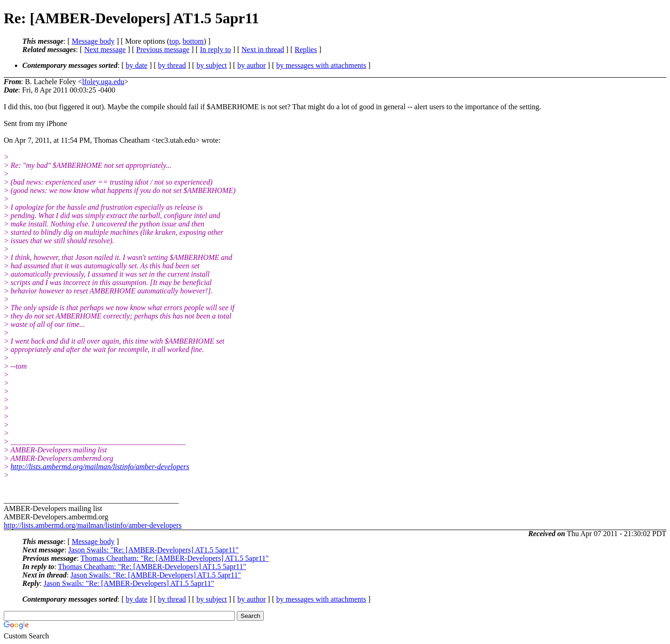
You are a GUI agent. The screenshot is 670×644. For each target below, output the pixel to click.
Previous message (163, 50)
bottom (193, 41)
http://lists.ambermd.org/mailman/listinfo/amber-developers (100, 467)
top (174, 41)
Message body (93, 41)
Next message (105, 50)
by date (137, 65)
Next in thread (263, 50)
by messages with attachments (321, 65)
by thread (172, 65)
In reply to (216, 50)
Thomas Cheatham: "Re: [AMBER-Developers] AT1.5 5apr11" (174, 558)
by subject (211, 65)
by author (251, 65)
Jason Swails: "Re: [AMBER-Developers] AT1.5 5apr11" (154, 550)
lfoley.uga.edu (103, 82)
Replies (306, 50)
